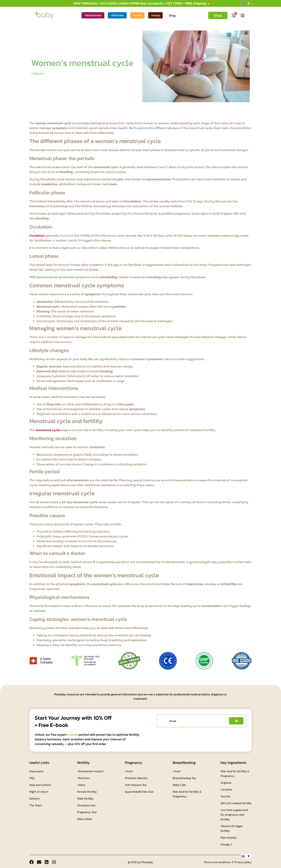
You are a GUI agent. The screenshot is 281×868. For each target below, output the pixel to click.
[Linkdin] (47, 862)
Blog (172, 15)
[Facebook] (32, 862)
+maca (155, 15)
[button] (246, 3)
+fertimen (117, 15)
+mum (137, 15)
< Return (38, 73)
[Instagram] (54, 862)
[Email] (39, 862)
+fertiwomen (93, 15)
